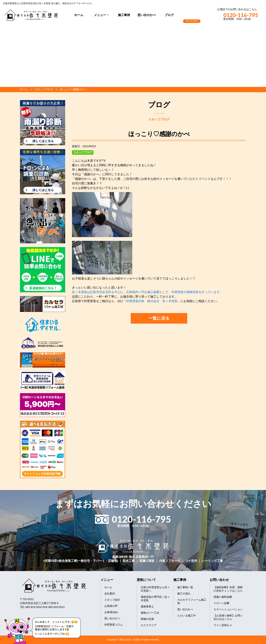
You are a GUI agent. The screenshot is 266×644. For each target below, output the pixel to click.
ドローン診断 (222, 603)
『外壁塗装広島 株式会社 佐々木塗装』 (152, 301)
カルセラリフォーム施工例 (192, 601)
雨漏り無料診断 (223, 597)
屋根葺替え (147, 606)
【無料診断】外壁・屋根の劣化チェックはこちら (228, 589)
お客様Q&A (111, 612)
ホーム (79, 15)
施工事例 (124, 15)
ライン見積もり (223, 625)
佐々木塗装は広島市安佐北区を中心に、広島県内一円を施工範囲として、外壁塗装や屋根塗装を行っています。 (147, 292)
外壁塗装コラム (114, 625)
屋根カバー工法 (150, 613)
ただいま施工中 (187, 616)
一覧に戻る (159, 318)
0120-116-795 (237, 15)
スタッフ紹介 (112, 600)
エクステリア (149, 625)
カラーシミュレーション (228, 609)
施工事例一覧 (185, 587)
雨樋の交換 (147, 619)
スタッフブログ (83, 152)
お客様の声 (111, 606)
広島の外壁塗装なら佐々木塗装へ (155, 589)
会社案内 (110, 593)
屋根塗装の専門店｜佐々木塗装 (155, 599)
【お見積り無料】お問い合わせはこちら (228, 617)
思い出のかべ (147, 15)
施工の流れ (184, 593)
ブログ (169, 15)
